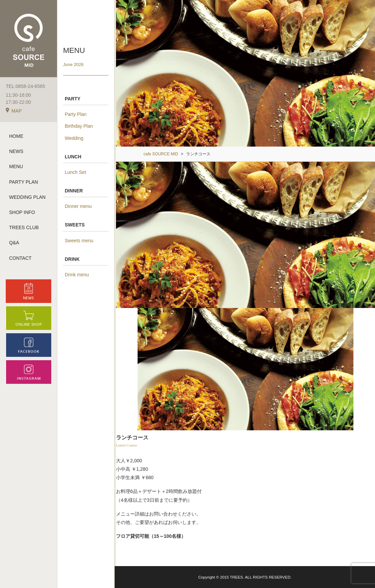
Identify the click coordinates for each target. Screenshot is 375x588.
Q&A (14, 243)
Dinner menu (78, 206)
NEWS (16, 151)
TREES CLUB (24, 227)
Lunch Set (75, 172)
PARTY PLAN (24, 182)
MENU (16, 166)
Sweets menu (79, 241)
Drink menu (77, 275)
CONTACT (20, 258)
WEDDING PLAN (27, 197)
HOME (16, 136)
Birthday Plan (79, 126)
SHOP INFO (22, 212)
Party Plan (76, 114)
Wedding (74, 138)
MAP (14, 111)
